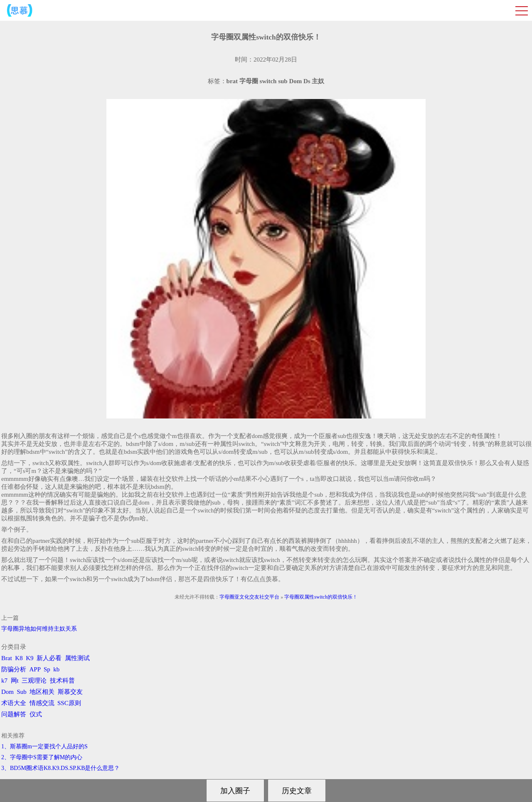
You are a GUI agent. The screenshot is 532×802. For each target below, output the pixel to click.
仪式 (36, 714)
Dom (7, 692)
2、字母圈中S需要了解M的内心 (42, 757)
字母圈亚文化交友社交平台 (249, 597)
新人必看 (49, 658)
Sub (22, 692)
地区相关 (42, 692)
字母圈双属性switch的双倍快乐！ (321, 597)
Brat (7, 658)
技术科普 (62, 681)
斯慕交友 (70, 692)
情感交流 (42, 703)
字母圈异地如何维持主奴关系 (39, 629)
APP (35, 669)
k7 (4, 681)
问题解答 (14, 714)
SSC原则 (69, 703)
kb (56, 669)
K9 (30, 658)
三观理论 (34, 681)
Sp (47, 669)
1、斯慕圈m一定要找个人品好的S (44, 746)
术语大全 (14, 703)
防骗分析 (14, 669)
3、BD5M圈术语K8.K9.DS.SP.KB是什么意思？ (60, 768)
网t (15, 681)
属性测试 (77, 658)
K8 (19, 658)
